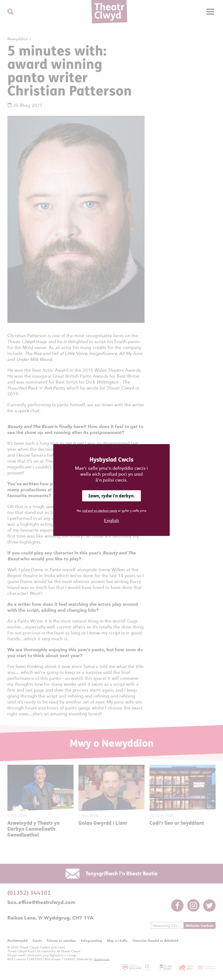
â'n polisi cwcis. (111, 480)
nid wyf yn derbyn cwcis (100, 511)
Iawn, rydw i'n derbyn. (111, 496)
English (112, 520)
